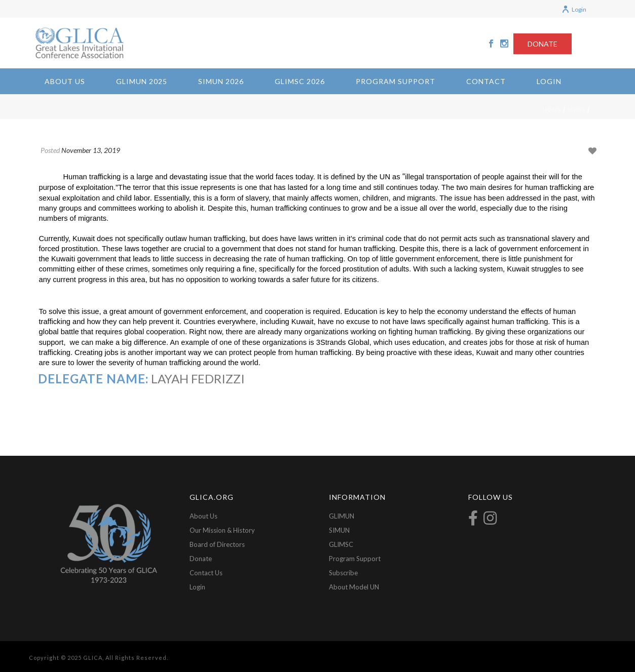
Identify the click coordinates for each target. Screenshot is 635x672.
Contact (486, 81)
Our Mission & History (222, 530)
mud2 (577, 109)
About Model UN (354, 587)
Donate (201, 559)
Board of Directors (217, 544)
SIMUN (339, 530)
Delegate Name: (93, 379)
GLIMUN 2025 (142, 81)
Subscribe (343, 573)
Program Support (396, 81)
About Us (65, 81)
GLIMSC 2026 (300, 81)
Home (552, 109)
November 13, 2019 (91, 150)
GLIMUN (342, 516)
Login (574, 9)
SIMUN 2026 (221, 81)
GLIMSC (341, 544)
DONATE (543, 44)
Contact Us (206, 573)
